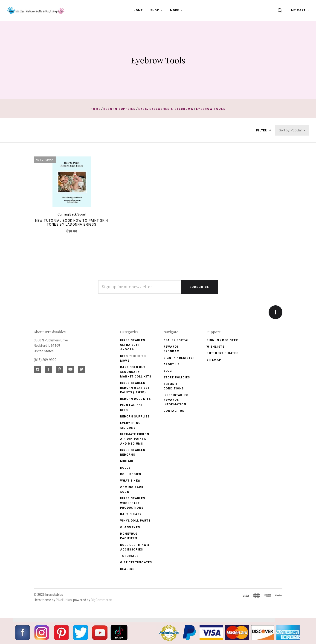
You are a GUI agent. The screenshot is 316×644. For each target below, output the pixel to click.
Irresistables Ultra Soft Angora (133, 345)
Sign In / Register (179, 358)
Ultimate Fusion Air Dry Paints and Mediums (135, 439)
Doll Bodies (131, 474)
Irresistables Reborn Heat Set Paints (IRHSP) (135, 388)
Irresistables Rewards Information (176, 400)
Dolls (125, 468)
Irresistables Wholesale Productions (133, 503)
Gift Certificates (136, 562)
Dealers (127, 569)
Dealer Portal (176, 340)
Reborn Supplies (135, 417)
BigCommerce (101, 600)
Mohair (127, 461)
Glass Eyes (130, 527)
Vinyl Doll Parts (135, 521)
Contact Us (174, 411)
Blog (168, 371)
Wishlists (215, 347)
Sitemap (214, 360)
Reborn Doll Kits (135, 399)
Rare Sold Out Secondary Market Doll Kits (136, 372)
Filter (264, 131)
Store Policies (177, 377)
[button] (270, 130)
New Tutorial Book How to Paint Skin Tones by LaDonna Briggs (72, 223)
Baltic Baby (131, 514)
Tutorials (129, 556)
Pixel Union (64, 600)
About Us (172, 364)
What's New (130, 481)
